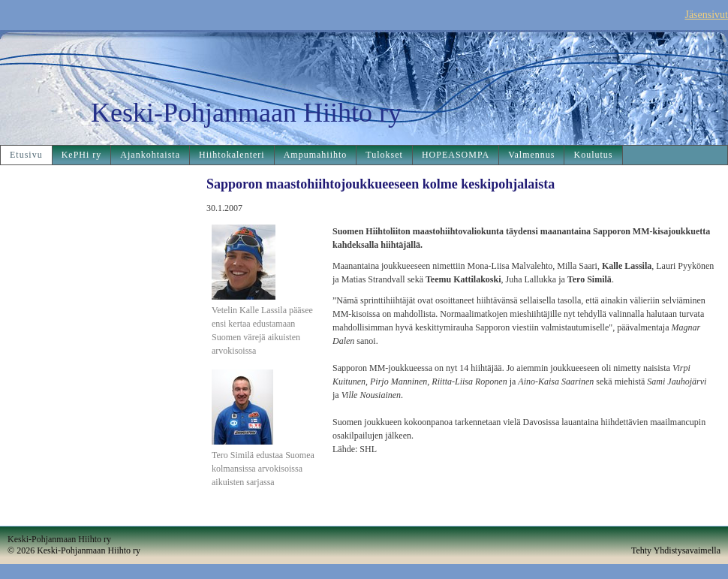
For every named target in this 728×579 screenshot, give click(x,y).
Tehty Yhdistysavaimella (676, 550)
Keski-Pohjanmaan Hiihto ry (246, 113)
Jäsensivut (706, 15)
